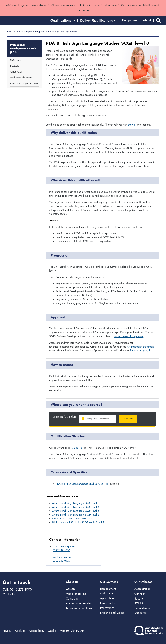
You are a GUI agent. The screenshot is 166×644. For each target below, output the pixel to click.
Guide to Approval (140, 351)
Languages (40, 32)
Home (10, 32)
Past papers (130, 20)
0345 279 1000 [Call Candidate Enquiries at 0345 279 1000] (61, 550)
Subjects (28, 32)
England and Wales (112, 613)
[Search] (159, 20)
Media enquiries (76, 594)
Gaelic (52, 631)
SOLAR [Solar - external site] (139, 603)
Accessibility (37, 631)
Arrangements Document (141, 347)
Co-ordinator (108, 603)
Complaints (73, 599)
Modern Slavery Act (72, 631)
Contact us (10, 594)
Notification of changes (21, 78)
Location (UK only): (64, 417)
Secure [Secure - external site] (139, 599)
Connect (139, 594)
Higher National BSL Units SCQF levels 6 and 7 (78, 522)
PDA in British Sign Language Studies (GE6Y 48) (83, 484)
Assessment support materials (24, 83)
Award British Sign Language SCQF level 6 (76, 515)
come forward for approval (129, 336)
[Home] (17, 20)
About (147, 20)
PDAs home (16, 60)
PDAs (19, 32)
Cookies (20, 631)
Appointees (107, 598)
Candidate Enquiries (64, 547)
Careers (71, 589)
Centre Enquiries (62, 557)
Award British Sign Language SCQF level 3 (76, 503)
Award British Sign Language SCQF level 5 (76, 511)
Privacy (7, 631)
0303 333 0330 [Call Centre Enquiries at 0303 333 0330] (61, 561)
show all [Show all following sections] (132, 125)
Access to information (79, 603)
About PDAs (16, 72)
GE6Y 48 (77, 448)
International (108, 608)
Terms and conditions (79, 608)
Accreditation (142, 589)
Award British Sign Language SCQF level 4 (76, 507)
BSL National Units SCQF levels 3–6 (72, 519)
